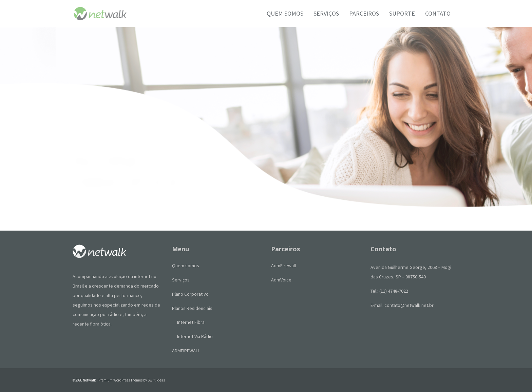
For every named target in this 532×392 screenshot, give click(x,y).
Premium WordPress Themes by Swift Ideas (132, 380)
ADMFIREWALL (186, 351)
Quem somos (186, 266)
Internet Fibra (191, 322)
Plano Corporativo (190, 294)
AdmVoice (281, 280)
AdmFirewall (283, 266)
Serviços (181, 280)
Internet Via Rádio (195, 336)
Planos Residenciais (192, 308)
